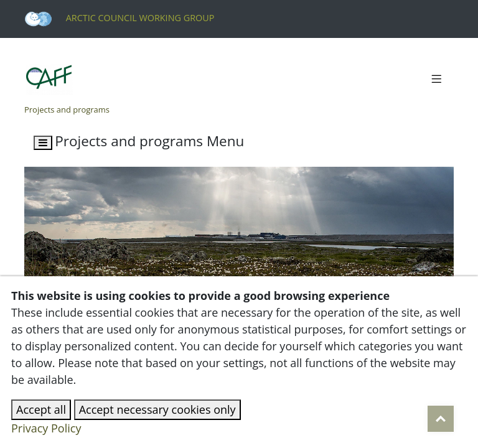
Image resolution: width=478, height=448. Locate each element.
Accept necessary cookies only (157, 409)
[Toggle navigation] (436, 80)
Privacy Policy (46, 428)
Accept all (41, 409)
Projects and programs (67, 110)
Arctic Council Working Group (119, 18)
